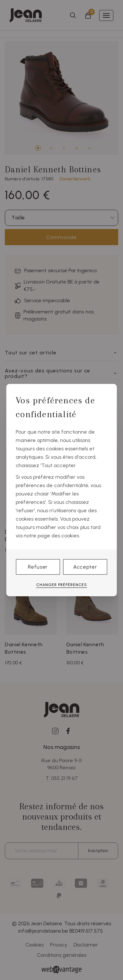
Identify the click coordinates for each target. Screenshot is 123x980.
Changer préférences (62, 584)
